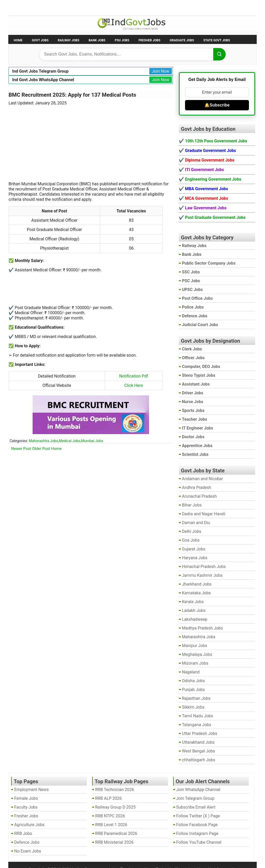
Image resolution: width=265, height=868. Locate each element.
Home (18, 40)
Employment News (56, 7)
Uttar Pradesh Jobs (200, 733)
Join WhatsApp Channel (198, 790)
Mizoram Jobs (195, 663)
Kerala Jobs (193, 602)
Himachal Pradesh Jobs (204, 567)
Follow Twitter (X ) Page (198, 816)
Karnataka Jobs (196, 593)
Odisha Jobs (193, 681)
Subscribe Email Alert (196, 807)
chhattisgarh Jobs (198, 760)
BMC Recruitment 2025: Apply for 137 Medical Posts (72, 95)
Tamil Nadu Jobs (197, 716)
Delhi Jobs (192, 531)
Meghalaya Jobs (197, 654)
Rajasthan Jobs (196, 698)
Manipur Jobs (195, 646)
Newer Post (21, 449)
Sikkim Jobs (193, 707)
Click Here (134, 385)
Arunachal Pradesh (199, 496)
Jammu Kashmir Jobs (202, 575)
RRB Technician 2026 (115, 790)
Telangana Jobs (197, 725)
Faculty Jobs (26, 807)
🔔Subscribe (217, 105)
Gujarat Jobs (194, 549)
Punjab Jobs (193, 690)
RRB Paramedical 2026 (116, 834)
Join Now (161, 71)
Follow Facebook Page (197, 825)
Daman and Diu (196, 523)
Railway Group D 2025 (115, 807)
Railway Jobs (68, 40)
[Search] (219, 54)
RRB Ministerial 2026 (114, 842)
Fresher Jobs (149, 40)
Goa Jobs (191, 540)
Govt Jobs (40, 40)
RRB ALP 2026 (109, 798)
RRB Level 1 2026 (111, 825)
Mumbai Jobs (92, 441)
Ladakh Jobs (194, 610)
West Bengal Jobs (198, 751)
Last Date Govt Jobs (95, 7)
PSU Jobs (122, 40)
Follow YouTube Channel (199, 842)
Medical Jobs (70, 441)
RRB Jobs (23, 834)
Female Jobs (26, 798)
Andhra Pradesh (197, 487)
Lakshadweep (195, 619)
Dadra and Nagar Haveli (204, 514)
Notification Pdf (134, 376)
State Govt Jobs (217, 40)
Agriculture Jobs (29, 825)
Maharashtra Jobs (43, 441)
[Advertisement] (91, 140)
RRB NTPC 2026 (110, 816)
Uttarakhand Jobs (198, 742)
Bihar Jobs (192, 505)
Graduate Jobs (182, 40)
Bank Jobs (97, 40)
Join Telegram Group (195, 798)
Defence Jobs (27, 842)
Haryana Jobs (195, 558)
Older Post (41, 449)
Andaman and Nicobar (203, 479)
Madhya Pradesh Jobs (202, 628)
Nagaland (191, 672)
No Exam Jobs (23, 7)
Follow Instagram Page (197, 834)
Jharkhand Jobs (197, 584)
